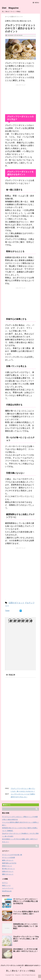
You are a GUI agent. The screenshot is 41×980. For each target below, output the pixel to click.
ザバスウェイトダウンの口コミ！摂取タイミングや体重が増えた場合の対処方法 (25, 901)
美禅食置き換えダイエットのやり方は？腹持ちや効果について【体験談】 (25, 926)
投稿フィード (6, 885)
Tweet (7, 611)
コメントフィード (8, 888)
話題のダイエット (17, 603)
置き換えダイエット (8, 869)
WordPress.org (7, 891)
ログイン (5, 883)
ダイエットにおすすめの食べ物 (12, 855)
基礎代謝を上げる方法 (9, 863)
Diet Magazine (10, 8)
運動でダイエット (8, 874)
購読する (7, 805)
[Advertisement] (21, 99)
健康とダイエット (8, 860)
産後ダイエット (7, 866)
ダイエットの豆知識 (8, 857)
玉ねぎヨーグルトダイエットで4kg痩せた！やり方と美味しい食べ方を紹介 (26, 939)
